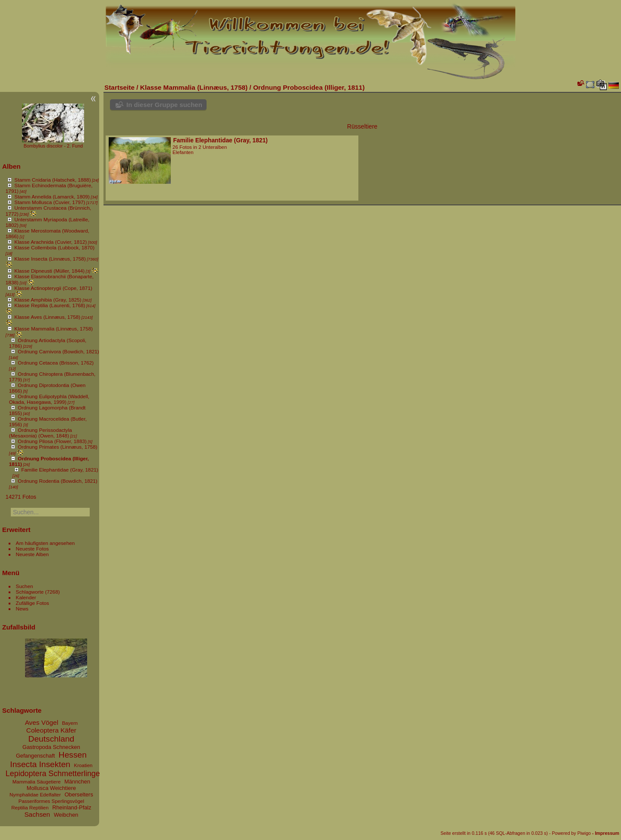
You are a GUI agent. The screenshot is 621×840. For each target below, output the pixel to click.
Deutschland (52, 739)
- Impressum (606, 833)
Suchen (25, 586)
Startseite (119, 87)
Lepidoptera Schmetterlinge (53, 774)
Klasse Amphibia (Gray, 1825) (48, 300)
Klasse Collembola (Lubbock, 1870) (54, 247)
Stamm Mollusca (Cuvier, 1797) (50, 202)
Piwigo (584, 833)
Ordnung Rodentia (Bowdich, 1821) (57, 481)
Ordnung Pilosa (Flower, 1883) (52, 441)
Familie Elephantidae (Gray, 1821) (60, 470)
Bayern (70, 723)
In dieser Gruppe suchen (164, 105)
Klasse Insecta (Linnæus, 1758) (50, 259)
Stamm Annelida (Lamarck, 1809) (52, 197)
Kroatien (83, 765)
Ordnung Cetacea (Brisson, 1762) (56, 363)
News (22, 609)
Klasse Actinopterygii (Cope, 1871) (53, 288)
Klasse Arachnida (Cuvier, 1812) (50, 242)
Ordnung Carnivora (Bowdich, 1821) (58, 351)
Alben (11, 166)
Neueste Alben (33, 554)
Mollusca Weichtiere (51, 788)
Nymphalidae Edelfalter (35, 795)
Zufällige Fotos (33, 603)
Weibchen (66, 815)
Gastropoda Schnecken (51, 747)
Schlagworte (30, 592)
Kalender (26, 597)
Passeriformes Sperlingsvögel (51, 801)
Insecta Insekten (40, 764)
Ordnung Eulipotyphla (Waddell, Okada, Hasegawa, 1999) (49, 399)
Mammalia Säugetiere (37, 782)
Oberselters (79, 794)
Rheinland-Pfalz (72, 807)
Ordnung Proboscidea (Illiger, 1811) (309, 87)
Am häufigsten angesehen (45, 543)
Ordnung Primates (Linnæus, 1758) (57, 447)
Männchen (77, 782)
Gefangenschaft (35, 756)
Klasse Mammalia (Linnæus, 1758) (53, 329)
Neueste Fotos (33, 549)
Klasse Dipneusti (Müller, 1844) (49, 271)
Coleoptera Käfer (51, 730)
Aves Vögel (42, 722)
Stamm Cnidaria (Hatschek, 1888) (52, 180)
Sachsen (37, 814)
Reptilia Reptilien (30, 808)
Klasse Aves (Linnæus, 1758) (47, 317)
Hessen (73, 755)
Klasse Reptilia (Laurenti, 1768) (50, 305)
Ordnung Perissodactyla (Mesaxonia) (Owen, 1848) (41, 433)
